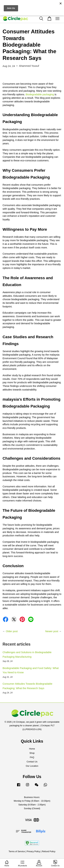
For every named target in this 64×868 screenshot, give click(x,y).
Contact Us (32, 762)
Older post (12, 631)
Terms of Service (17, 851)
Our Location (32, 766)
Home (32, 749)
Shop (32, 753)
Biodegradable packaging (40, 94)
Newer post (52, 631)
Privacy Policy (33, 851)
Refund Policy (49, 851)
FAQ (32, 757)
